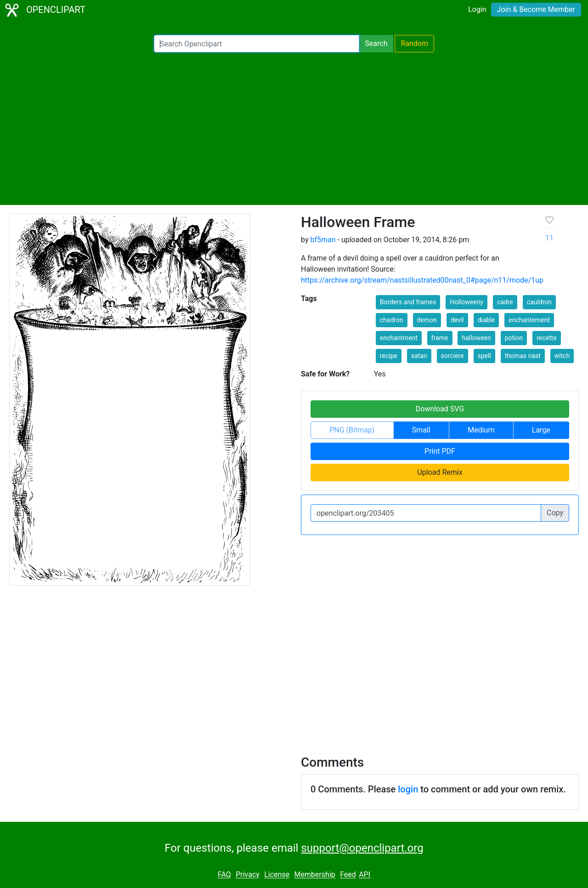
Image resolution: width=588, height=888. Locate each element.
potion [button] (514, 338)
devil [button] (457, 320)
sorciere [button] (452, 356)
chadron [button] (392, 320)
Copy (555, 513)
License (277, 875)
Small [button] (421, 430)
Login (477, 9)
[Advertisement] (294, 129)
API (365, 875)
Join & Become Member (536, 9)
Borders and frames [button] (408, 302)
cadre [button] (505, 302)
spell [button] (484, 356)
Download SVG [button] (440, 409)
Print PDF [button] (440, 451)
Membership (314, 875)
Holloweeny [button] (466, 302)
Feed (348, 875)
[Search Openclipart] (257, 44)
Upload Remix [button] (440, 472)
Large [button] (541, 430)
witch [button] (562, 356)
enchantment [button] (399, 338)
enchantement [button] (529, 320)
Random (414, 43)
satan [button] (419, 356)
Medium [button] (481, 430)
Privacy (248, 875)
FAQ (224, 875)
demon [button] (427, 320)
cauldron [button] (539, 302)
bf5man (323, 240)
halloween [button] (476, 338)
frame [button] (440, 338)
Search (376, 43)
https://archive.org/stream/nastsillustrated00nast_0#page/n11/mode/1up (422, 280)
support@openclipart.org (362, 848)
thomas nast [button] (523, 356)
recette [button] (546, 338)
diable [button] (486, 320)
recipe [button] (389, 356)
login (408, 789)
